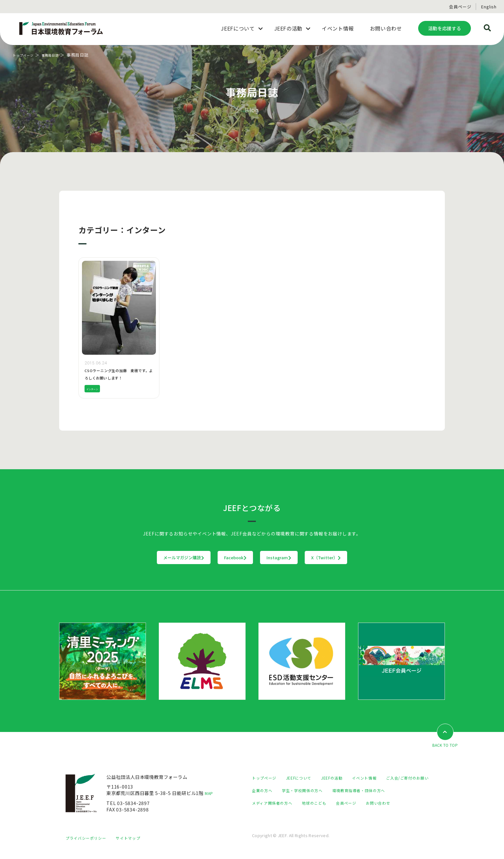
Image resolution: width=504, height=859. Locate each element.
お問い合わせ (299, 816)
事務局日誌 (58, 55)
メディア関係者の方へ (346, 803)
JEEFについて (305, 778)
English (489, 7)
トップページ (26, 55)
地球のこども (393, 803)
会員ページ (460, 7)
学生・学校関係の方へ (367, 791)
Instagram (292, 558)
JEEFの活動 (342, 778)
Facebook (222, 558)
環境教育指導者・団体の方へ (283, 803)
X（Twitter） (366, 558)
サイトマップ (136, 845)
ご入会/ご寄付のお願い (277, 791)
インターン (95, 389)
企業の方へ (323, 791)
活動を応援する (445, 28)
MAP (210, 794)
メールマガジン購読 (144, 558)
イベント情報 (379, 778)
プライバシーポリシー (89, 845)
